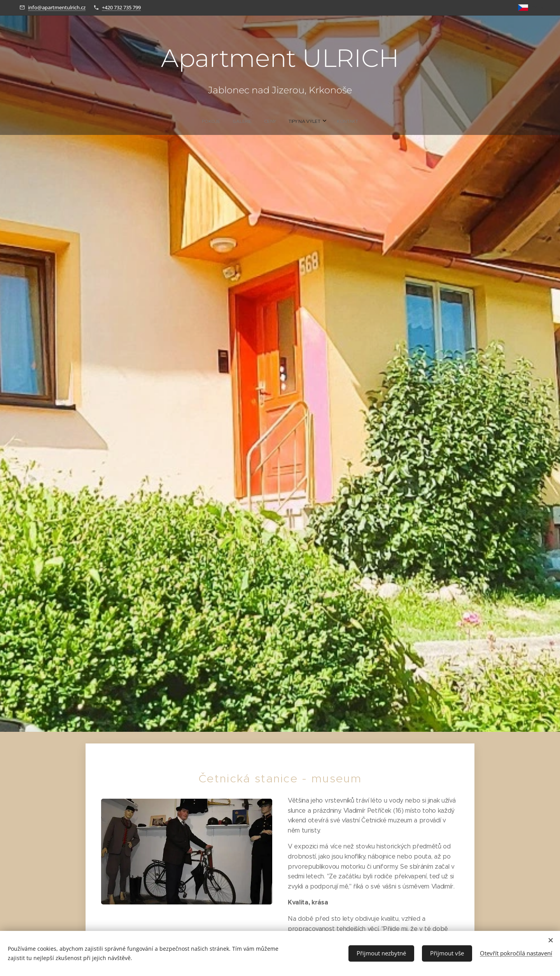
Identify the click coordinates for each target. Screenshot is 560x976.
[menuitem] (256, 121)
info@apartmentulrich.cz (57, 7)
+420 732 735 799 (121, 7)
